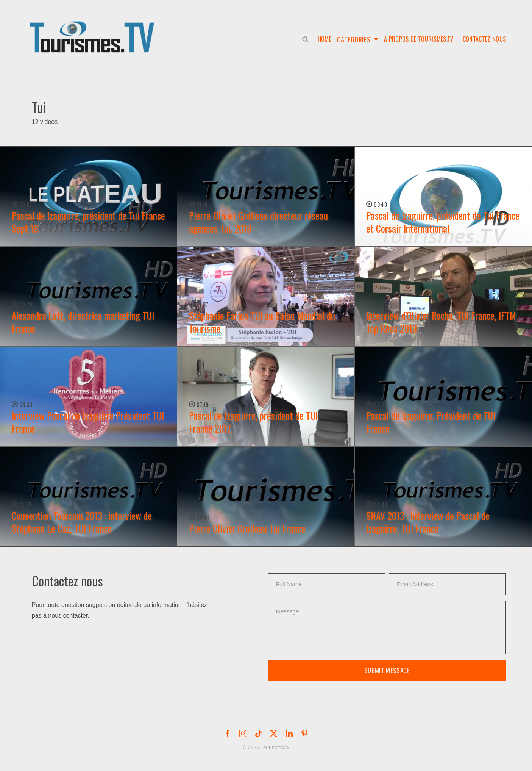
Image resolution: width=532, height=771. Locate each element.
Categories (353, 39)
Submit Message (387, 670)
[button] (94, 29)
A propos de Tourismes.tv (419, 39)
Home (323, 39)
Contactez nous (484, 39)
